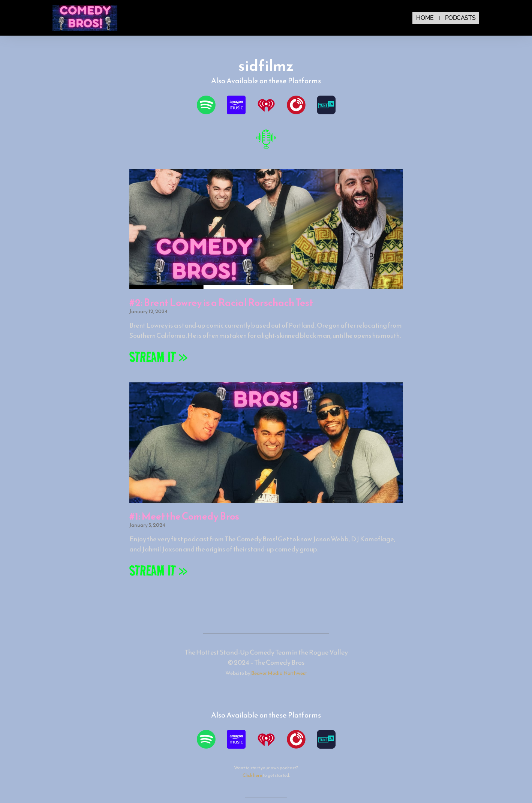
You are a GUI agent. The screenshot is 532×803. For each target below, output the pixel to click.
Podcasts (460, 18)
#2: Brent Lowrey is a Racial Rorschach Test (221, 302)
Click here (252, 775)
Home (425, 18)
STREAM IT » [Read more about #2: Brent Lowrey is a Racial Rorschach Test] (159, 357)
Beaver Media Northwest (279, 673)
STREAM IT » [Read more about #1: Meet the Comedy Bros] (159, 570)
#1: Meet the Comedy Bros (184, 516)
